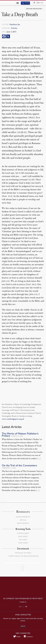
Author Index (23, 533)
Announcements (23, 517)
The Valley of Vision (23, 553)
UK (26, 606)
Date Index (23, 536)
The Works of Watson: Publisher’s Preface (20, 435)
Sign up (23, 626)
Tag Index (23, 540)
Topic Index (23, 543)
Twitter (17, 637)
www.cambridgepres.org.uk (13, 419)
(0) (25, 3)
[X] (8, 36)
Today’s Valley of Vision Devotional (24, 556)
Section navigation (34, 9)
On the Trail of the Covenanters (19, 465)
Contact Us (23, 602)
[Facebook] (4, 36)
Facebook (28, 637)
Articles (14, 28)
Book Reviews (23, 523)
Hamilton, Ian (15, 24)
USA (20, 606)
